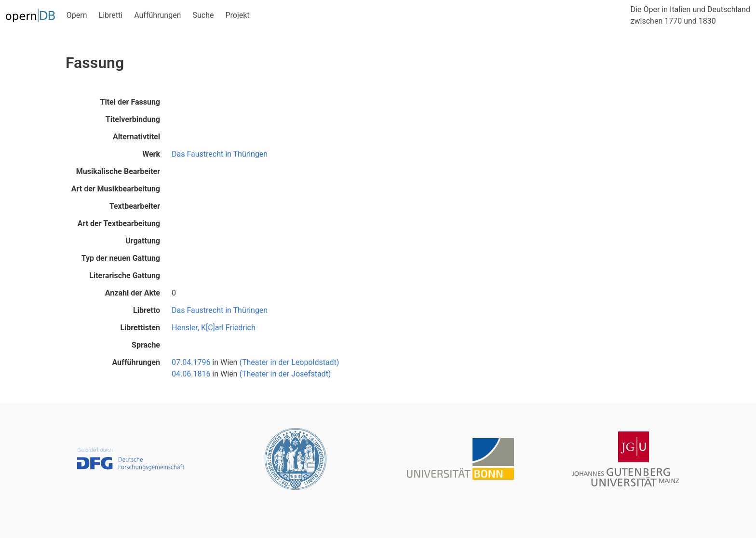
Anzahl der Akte (133, 293)
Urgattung (143, 241)
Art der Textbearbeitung (119, 223)
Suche (203, 15)
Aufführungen (157, 15)
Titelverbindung (133, 119)
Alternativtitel (136, 137)
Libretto (147, 310)
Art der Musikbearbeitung (116, 189)
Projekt (237, 15)
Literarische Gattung (125, 276)
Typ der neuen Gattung (121, 258)
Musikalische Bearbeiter (118, 171)
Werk (151, 154)
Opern (77, 15)
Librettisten (140, 328)
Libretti (111, 15)
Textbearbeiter (135, 206)
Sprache (146, 345)
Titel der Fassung (130, 102)
